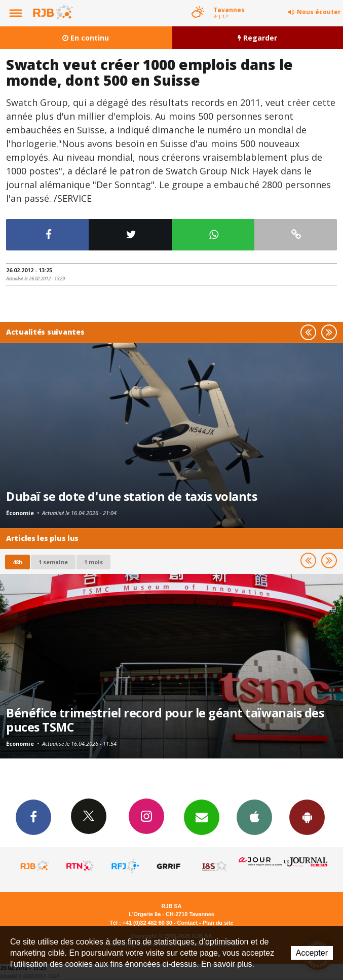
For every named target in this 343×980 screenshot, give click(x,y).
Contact (187, 923)
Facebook (33, 817)
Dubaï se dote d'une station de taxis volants (131, 496)
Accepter (312, 953)
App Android (307, 817)
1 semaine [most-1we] (53, 562)
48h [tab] (17, 562)
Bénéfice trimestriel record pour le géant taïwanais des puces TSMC (165, 720)
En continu (86, 38)
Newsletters (202, 817)
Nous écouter (319, 12)
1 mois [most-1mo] (93, 562)
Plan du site (218, 923)
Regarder (257, 38)
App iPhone (254, 817)
